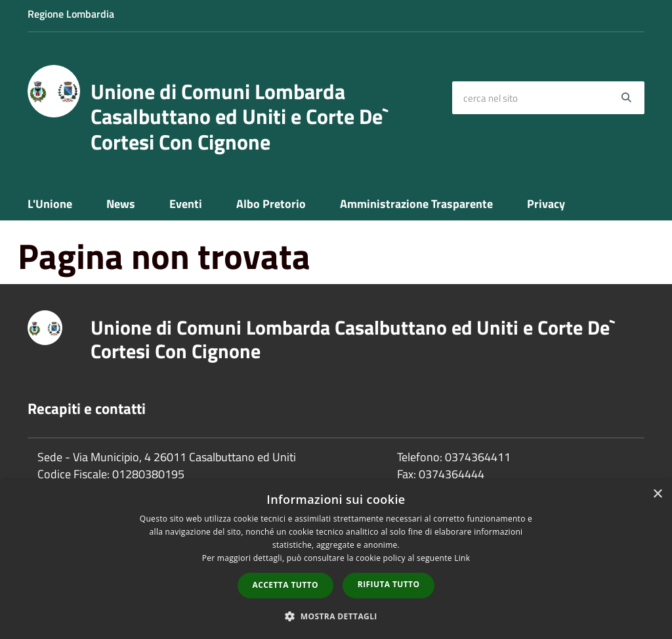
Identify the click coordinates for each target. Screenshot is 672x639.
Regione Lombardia (71, 14)
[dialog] (336, 560)
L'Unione (50, 204)
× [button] (657, 494)
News (121, 204)
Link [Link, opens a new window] (462, 558)
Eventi (186, 204)
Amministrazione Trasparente (416, 204)
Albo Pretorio (271, 204)
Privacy (546, 204)
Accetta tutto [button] (285, 585)
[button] (336, 616)
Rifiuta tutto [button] (389, 584)
